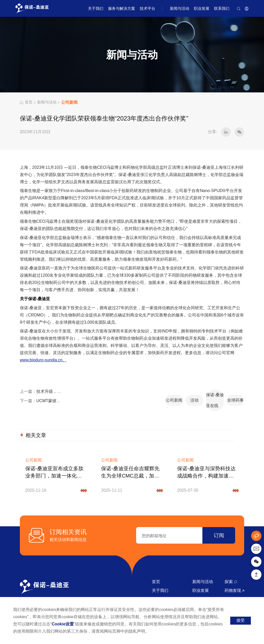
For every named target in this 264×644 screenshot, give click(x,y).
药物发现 (234, 580)
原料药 (232, 588)
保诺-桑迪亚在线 (183, 395)
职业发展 (202, 8)
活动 (141, 395)
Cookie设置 (63, 624)
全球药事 (225, 395)
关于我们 (96, 8)
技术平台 (147, 8)
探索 (231, 571)
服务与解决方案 (122, 8)
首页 (26, 102)
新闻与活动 (180, 8)
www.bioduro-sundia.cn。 (43, 360)
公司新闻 (100, 395)
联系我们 (222, 8)
